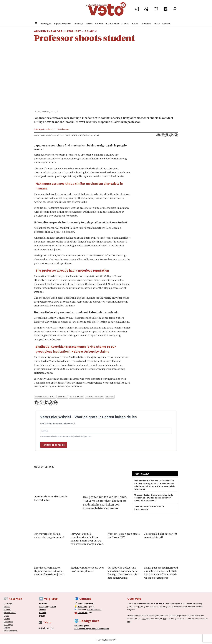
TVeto (157, 24)
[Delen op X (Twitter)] (163, 135)
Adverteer (137, 11)
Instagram (43, 607)
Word (80, 603)
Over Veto (165, 11)
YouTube (43, 613)
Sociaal (89, 24)
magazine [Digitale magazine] (82, 626)
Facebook (43, 603)
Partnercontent (10, 631)
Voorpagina (46, 24)
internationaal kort (45, 397)
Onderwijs (78, 24)
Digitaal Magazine (63, 24)
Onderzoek (146, 24)
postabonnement (94, 610)
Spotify (42, 616)
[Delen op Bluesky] (176, 135)
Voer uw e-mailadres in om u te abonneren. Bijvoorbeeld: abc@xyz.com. (66, 436)
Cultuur (135, 24)
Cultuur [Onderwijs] (7, 619)
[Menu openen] (36, 24)
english (110, 397)
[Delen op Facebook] (158, 135)
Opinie (125, 24)
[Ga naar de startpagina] (106, 10)
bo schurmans (77, 397)
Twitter (42, 610)
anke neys (62, 397)
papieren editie (102, 629)
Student (99, 24)
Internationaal (112, 24)
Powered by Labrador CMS (106, 640)
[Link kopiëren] (171, 135)
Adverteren (82, 607)
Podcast (166, 24)
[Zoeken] (175, 10)
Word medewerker (146, 12)
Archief (156, 11)
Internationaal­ (10, 613)
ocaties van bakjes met (85, 629)
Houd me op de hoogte (54, 445)
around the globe (95, 397)
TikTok (53, 607)
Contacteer (83, 613)
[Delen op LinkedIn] (167, 135)
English (7, 628)
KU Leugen (8, 625)
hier (144, 619)
